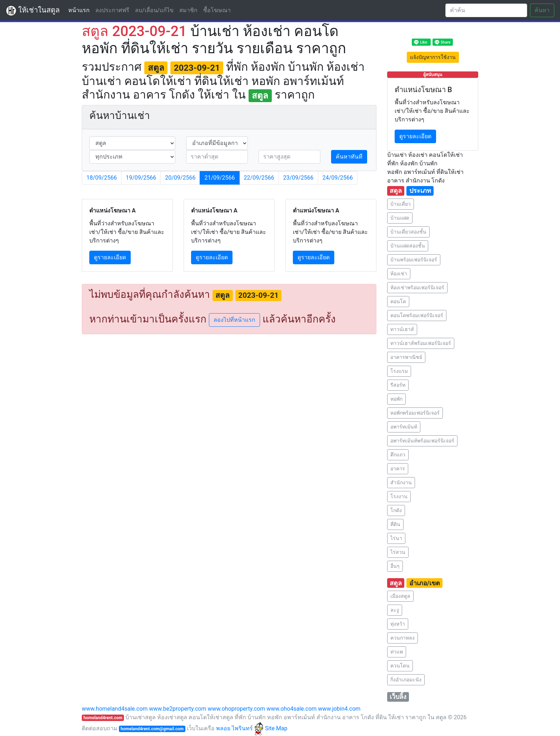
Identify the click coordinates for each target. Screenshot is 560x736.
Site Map (276, 728)
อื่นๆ (395, 566)
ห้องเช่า (399, 274)
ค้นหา (542, 10)
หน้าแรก (80, 10)
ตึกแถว (398, 455)
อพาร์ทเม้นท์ (404, 427)
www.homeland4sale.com (115, 709)
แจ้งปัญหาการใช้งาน (433, 57)
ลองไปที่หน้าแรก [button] (234, 320)
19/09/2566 (141, 178)
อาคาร (398, 469)
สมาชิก (188, 10)
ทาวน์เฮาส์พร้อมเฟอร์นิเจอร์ (421, 343)
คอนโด (398, 301)
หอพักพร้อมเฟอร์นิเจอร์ (415, 413)
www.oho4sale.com (291, 709)
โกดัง (396, 510)
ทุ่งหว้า (398, 624)
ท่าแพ (397, 652)
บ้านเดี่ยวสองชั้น (408, 232)
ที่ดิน (395, 524)
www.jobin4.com (339, 709)
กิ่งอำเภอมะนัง (406, 680)
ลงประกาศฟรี (112, 10)
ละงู (395, 610)
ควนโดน (400, 666)
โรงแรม (399, 371)
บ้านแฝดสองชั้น (408, 246)
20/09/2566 (180, 178)
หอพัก (396, 399)
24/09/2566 (338, 178)
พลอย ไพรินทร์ (240, 728)
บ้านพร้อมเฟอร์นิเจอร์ (414, 260)
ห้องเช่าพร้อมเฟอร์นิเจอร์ (417, 287)
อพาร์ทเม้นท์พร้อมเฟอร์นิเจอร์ (422, 441)
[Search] (486, 10)
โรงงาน (399, 496)
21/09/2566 (219, 178)
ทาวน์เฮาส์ (402, 329)
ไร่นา (396, 538)
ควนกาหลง (402, 638)
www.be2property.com (177, 709)
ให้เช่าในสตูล (33, 11)
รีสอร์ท (398, 385)
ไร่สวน (398, 552)
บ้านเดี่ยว (401, 204)
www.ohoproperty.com (236, 709)
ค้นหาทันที (349, 157)
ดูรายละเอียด (110, 257)
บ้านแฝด (400, 218)
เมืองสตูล (400, 596)
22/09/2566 (259, 178)
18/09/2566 (102, 178)
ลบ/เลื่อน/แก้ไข (154, 10)
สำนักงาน (401, 482)
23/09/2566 (298, 178)
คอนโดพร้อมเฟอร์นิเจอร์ (417, 315)
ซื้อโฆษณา (217, 10)
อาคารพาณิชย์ (406, 357)
